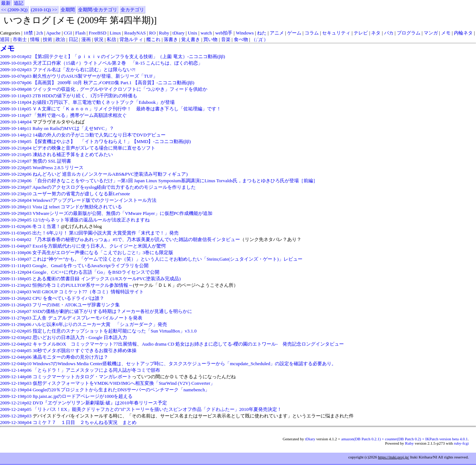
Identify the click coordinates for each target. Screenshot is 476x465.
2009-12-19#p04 (16, 390)
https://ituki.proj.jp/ (394, 457)
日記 (73, 39)
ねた (262, 33)
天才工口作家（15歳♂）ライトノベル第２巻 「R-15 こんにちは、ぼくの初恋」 (118, 63)
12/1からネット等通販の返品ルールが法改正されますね (91, 220)
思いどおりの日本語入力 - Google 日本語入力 (80, 337)
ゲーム (294, 33)
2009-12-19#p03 (16, 383)
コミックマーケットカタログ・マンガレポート (82, 377)
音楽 (226, 39)
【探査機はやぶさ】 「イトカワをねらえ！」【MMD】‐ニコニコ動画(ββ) (112, 141)
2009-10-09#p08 (16, 89)
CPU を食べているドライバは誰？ (68, 298)
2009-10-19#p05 (16, 141)
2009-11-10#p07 (16, 259)
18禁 (28, 33)
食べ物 (241, 39)
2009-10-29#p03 (16, 213)
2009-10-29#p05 (16, 220)
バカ (389, 33)
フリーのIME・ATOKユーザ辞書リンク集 (76, 305)
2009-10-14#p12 (16, 135)
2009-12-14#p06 (16, 370)
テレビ (361, 33)
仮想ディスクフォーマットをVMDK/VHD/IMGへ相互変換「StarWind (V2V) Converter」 (124, 383)
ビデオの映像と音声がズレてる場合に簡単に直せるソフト (94, 148)
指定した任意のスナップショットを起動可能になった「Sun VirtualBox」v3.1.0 (115, 331)
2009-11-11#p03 (16, 266)
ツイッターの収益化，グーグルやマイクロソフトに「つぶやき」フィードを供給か (120, 89)
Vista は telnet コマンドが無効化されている (77, 207)
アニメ (277, 33)
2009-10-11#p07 (16, 115)
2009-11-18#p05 (16, 279)
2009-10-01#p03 (16, 63)
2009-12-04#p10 (16, 364)
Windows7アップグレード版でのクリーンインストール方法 (95, 200)
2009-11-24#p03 (16, 292)
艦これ (153, 39)
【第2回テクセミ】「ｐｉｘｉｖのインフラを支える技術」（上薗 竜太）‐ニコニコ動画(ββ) (129, 56)
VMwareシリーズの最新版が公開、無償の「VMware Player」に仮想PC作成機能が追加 (123, 213)
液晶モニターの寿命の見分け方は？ (70, 357)
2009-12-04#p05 (16, 350)
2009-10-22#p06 (16, 174)
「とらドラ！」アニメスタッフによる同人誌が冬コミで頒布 (96, 370)
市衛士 (20, 39)
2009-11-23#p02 (16, 285)
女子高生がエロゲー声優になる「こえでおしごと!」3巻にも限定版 (103, 252)
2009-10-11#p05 (16, 109)
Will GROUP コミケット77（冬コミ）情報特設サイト (88, 292)
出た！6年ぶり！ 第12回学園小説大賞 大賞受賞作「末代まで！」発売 (105, 233)
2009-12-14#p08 (16, 377)
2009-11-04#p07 (16, 246)
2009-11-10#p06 (16, 252)
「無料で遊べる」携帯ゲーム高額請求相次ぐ (80, 115)
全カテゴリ (132, 10)
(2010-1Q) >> (44, 10)
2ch (40, 33)
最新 (6, 3)
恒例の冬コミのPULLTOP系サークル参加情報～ (83, 285)
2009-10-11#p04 (16, 102)
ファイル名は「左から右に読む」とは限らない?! (84, 70)
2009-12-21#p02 (16, 403)
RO (152, 33)
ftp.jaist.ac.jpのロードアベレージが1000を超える (83, 396)
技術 (48, 39)
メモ (446, 33)
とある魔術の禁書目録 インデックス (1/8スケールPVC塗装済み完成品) (106, 279)
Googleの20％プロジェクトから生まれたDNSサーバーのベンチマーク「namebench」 (121, 390)
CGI (68, 33)
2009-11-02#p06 (16, 226)
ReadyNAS (135, 33)
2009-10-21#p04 (16, 148)
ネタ (376, 33)
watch (206, 33)
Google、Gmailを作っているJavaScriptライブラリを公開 (90, 266)
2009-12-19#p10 (16, 396)
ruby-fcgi (461, 443)
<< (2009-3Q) (14, 10)
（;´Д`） (260, 39)
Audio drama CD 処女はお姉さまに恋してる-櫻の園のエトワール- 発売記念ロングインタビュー (243, 344)
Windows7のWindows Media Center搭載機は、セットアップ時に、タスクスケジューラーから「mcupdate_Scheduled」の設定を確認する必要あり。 (185, 364)
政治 (60, 39)
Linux (115, 33)
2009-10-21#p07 (16, 161)
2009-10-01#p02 (16, 56)
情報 (35, 39)
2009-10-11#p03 (16, 96)
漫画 (86, 39)
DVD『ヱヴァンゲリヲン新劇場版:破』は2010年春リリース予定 (100, 403)
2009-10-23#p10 (16, 194)
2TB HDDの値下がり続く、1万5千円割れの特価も (85, 96)
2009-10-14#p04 (16, 122)
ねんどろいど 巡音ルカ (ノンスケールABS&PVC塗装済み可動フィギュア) (110, 174)
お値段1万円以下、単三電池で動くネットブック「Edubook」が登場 (103, 102)
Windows (245, 33)
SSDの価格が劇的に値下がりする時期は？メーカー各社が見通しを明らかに (112, 311)
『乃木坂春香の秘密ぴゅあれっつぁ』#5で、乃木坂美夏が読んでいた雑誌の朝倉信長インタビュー (136, 239)
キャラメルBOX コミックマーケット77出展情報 (85, 344)
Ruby (164, 33)
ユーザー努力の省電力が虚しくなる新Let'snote (81, 194)
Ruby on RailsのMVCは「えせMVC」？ (73, 128)
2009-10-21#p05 (16, 154)
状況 (99, 39)
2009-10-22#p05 (16, 168)
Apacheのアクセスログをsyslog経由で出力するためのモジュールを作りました (114, 187)
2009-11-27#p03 (16, 318)
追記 (19, 3)
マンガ (431, 33)
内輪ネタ (463, 33)
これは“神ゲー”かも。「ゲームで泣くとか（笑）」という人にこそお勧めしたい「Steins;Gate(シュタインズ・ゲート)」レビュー (167, 259)
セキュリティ (336, 33)
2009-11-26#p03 (16, 305)
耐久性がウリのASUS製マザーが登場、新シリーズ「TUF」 (95, 76)
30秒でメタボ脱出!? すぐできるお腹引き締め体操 (85, 350)
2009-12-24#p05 (16, 409)
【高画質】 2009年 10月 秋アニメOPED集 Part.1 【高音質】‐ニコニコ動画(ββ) (113, 83)
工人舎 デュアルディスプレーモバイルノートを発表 (87, 318)
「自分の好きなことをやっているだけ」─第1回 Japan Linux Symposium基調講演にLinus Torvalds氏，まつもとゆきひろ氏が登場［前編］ (175, 181)
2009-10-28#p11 (16, 207)
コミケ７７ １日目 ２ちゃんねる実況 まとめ (85, 422)
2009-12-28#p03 (16, 416)
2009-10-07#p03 (16, 76)
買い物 (210, 39)
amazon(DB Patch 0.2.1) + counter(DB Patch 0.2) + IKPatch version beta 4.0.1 (404, 439)
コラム (312, 33)
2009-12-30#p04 (16, 422)
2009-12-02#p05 (16, 331)
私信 (111, 39)
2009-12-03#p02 (16, 337)
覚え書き (191, 39)
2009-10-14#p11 (16, 128)
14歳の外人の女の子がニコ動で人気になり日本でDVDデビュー (99, 135)
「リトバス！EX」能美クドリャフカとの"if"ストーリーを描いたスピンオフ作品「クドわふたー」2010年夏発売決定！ (157, 409)
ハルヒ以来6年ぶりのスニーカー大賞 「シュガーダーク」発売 (100, 324)
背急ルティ (131, 39)
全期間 (68, 10)
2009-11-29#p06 (16, 324)
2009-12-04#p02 (16, 344)
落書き (171, 39)
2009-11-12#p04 (16, 272)
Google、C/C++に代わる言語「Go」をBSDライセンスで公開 (96, 272)
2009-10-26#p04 (16, 200)
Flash (80, 33)
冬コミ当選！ (46, 226)
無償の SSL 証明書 (52, 161)
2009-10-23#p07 (16, 187)
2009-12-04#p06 (16, 357)
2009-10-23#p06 (16, 181)
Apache (53, 33)
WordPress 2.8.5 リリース (58, 168)
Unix (192, 33)
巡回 (5, 39)
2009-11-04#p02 (16, 239)
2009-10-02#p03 (16, 70)
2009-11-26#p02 (16, 298)
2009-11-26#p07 (16, 311)
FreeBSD (98, 33)
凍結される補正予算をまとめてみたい (73, 154)
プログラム (409, 33)
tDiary (178, 33)
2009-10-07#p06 (16, 83)
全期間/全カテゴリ (98, 10)
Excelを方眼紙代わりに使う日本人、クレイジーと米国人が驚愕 (99, 246)
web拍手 (224, 33)
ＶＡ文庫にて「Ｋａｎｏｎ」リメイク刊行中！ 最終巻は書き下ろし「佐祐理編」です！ (127, 109)
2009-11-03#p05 (16, 233)
